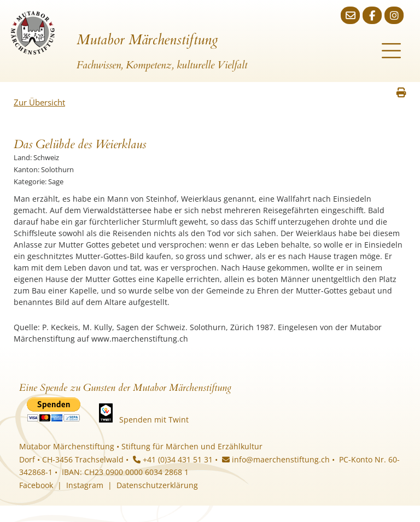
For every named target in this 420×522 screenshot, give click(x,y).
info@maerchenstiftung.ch (276, 459)
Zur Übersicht (39, 102)
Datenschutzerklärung (157, 485)
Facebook (36, 485)
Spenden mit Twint (154, 420)
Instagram (85, 485)
